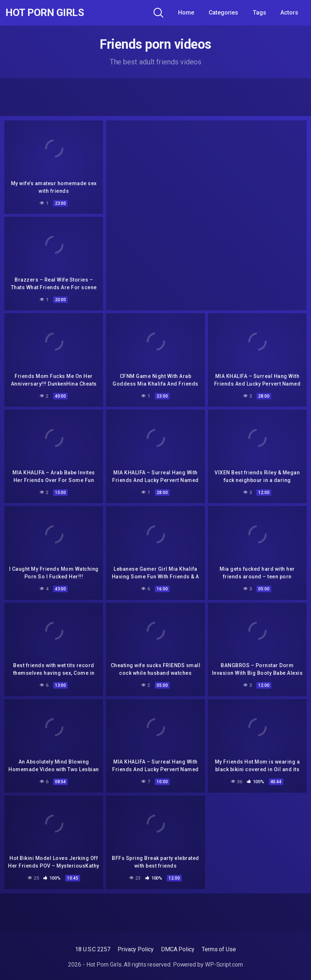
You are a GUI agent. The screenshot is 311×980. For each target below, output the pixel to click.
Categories (223, 13)
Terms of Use (219, 949)
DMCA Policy (178, 949)
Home (186, 13)
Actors (289, 13)
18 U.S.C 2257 (93, 949)
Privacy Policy (136, 949)
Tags (259, 13)
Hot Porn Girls (45, 13)
